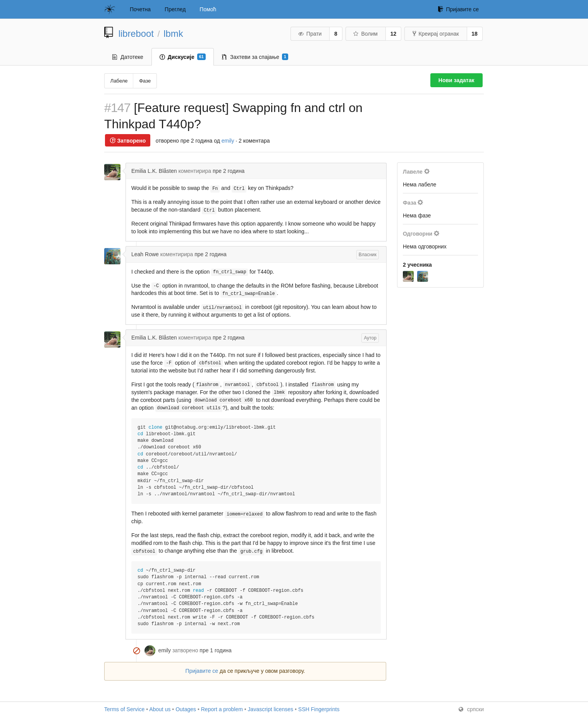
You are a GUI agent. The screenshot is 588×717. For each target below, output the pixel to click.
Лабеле (119, 81)
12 (394, 34)
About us (160, 709)
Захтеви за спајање (255, 57)
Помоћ (208, 9)
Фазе (145, 81)
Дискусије (183, 57)
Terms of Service (124, 709)
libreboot (136, 34)
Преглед (175, 9)
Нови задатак (456, 80)
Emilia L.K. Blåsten (154, 171)
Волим (365, 34)
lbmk (173, 34)
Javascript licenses (271, 709)
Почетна (140, 9)
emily (228, 141)
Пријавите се (458, 9)
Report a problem (222, 709)
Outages (186, 709)
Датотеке (128, 57)
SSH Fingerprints (319, 709)
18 (475, 34)
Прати (309, 34)
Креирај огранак (436, 34)
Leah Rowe (145, 254)
